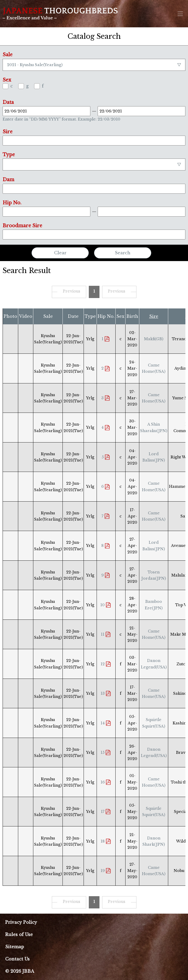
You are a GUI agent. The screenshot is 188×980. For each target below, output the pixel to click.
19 (103, 871)
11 (103, 634)
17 (103, 812)
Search (123, 253)
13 (103, 693)
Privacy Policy (21, 922)
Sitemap (15, 947)
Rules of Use (19, 934)
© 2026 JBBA (20, 971)
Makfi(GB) (154, 339)
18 (103, 841)
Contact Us (17, 959)
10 (102, 605)
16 (103, 782)
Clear (60, 253)
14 (103, 723)
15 (102, 753)
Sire (154, 316)
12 (103, 664)
